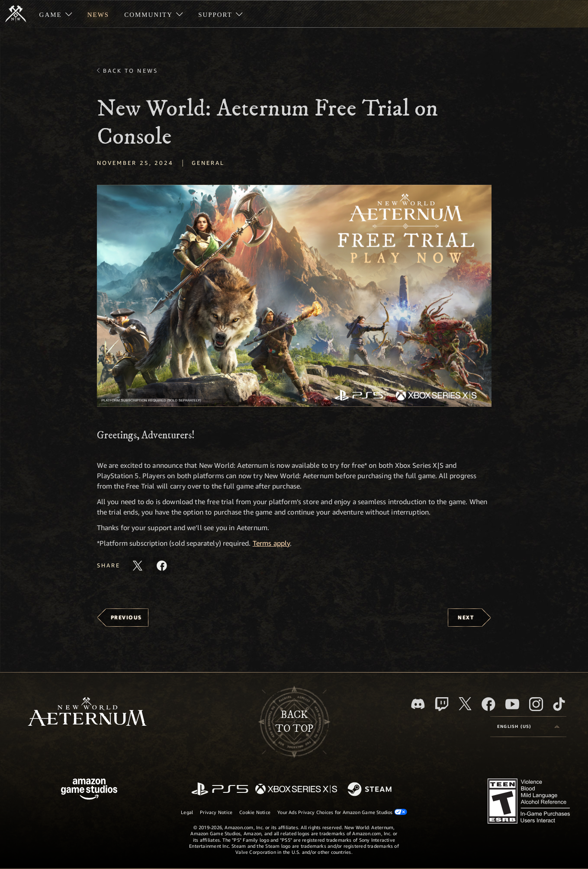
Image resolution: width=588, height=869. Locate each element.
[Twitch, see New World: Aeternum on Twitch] (442, 704)
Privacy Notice (216, 812)
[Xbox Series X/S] (296, 790)
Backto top (294, 722)
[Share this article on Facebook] (162, 566)
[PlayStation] (220, 790)
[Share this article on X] (138, 566)
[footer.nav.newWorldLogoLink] (87, 713)
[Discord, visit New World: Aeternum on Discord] (418, 704)
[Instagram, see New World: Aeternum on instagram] (536, 704)
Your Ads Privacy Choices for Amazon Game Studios (342, 812)
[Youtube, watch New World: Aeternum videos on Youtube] (512, 704)
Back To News (130, 71)
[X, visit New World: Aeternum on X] (465, 704)
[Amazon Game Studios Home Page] (89, 790)
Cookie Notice (255, 812)
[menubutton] (528, 727)
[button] (294, 296)
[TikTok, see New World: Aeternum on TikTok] (559, 704)
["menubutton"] (56, 14)
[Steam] (371, 790)
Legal (187, 812)
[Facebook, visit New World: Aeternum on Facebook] (488, 704)
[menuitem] (56, 14)
